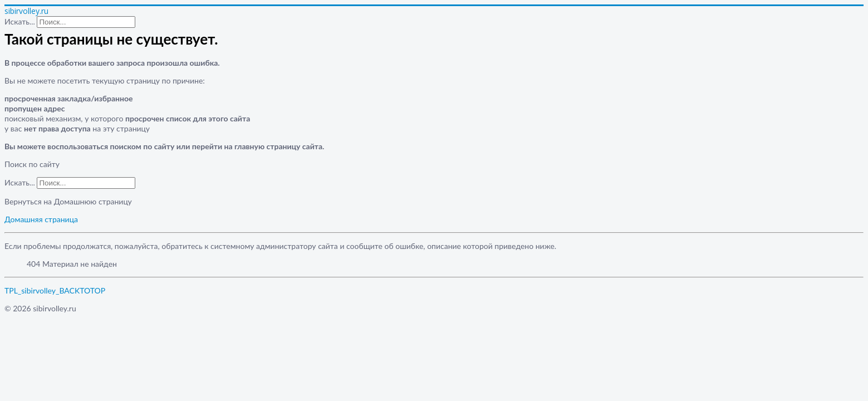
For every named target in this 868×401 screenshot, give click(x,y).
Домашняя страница (41, 219)
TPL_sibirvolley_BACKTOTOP (55, 290)
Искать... (20, 21)
